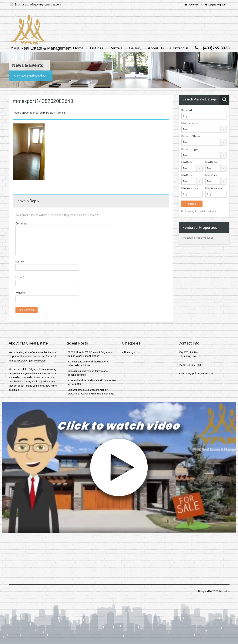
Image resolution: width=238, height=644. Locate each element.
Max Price (211, 175)
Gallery (135, 48)
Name (20, 262)
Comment (22, 224)
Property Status (191, 136)
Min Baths (211, 162)
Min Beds (187, 162)
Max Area (214, 188)
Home (78, 48)
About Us (156, 48)
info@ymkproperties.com (45, 4)
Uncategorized (132, 352)
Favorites (192, 5)
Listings (97, 48)
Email (20, 277)
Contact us (179, 48)
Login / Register (215, 5)
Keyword (187, 110)
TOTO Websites (221, 591)
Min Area (190, 188)
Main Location (190, 123)
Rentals (116, 48)
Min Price (187, 175)
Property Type (190, 149)
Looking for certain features (199, 211)
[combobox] (204, 129)
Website (20, 293)
